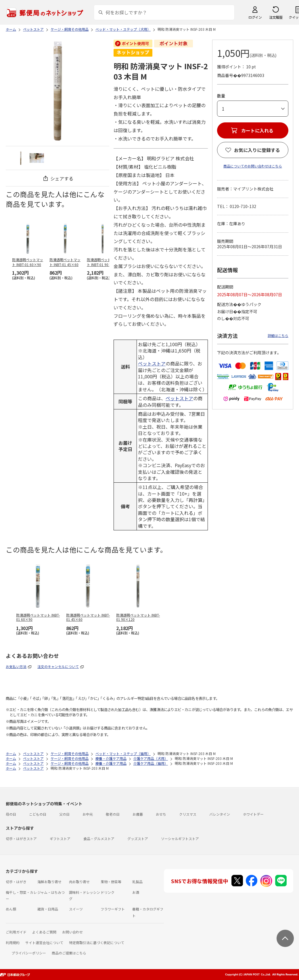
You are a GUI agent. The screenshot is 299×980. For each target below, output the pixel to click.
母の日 (11, 814)
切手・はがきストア (21, 839)
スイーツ (76, 909)
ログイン (255, 17)
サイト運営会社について (44, 943)
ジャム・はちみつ (51, 892)
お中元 (88, 814)
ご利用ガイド (16, 932)
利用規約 (13, 943)
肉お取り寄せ (79, 882)
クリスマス (188, 814)
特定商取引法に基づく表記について (97, 943)
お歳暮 (138, 814)
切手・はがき (16, 882)
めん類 (11, 909)
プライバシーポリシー (29, 953)
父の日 (64, 814)
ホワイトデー (253, 814)
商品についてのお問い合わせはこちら (253, 166)
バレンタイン (220, 814)
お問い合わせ (72, 932)
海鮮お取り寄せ (49, 882)
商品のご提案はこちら (69, 953)
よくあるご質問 (44, 932)
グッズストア (138, 839)
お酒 (136, 892)
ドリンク (108, 892)
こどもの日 (38, 814)
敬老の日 (113, 814)
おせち (161, 814)
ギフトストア (60, 839)
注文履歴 (276, 17)
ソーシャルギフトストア (180, 839)
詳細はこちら (278, 335)
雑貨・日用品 (48, 909)
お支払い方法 (16, 666)
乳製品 (137, 882)
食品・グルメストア (99, 839)
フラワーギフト (113, 909)
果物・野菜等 (111, 882)
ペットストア (152, 363)
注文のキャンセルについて (58, 666)
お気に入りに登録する (257, 150)
